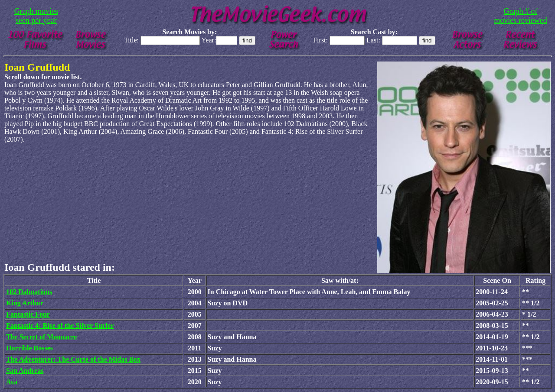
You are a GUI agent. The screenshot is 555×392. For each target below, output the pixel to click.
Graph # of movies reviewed (520, 16)
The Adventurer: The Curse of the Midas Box (73, 359)
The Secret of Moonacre (41, 337)
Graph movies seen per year (36, 16)
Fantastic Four (28, 314)
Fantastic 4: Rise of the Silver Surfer (60, 326)
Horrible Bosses (29, 348)
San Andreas (25, 371)
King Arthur (25, 303)
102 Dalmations (29, 292)
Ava (12, 382)
